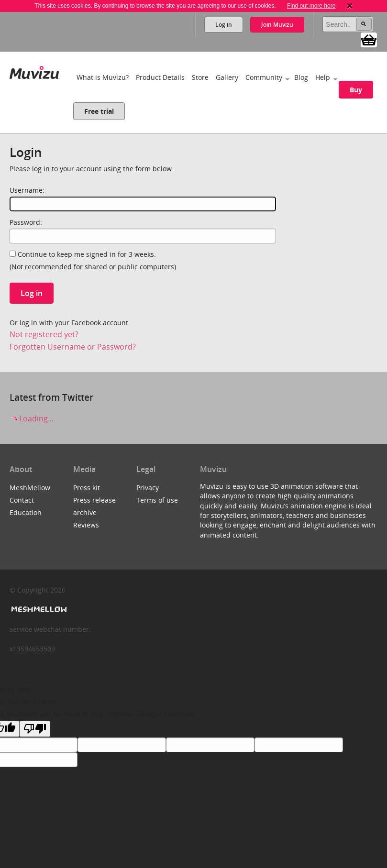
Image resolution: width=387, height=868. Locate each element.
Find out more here (311, 6)
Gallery (227, 77)
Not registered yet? (44, 334)
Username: (27, 190)
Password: (26, 222)
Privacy (148, 488)
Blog (301, 77)
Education (26, 512)
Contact (22, 500)
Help (323, 77)
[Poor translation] (35, 729)
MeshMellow (30, 488)
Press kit (87, 488)
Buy (356, 90)
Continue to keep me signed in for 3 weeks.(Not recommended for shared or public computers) (93, 260)
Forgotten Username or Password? (73, 347)
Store (200, 77)
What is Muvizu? (103, 77)
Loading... (32, 418)
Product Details (160, 77)
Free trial (99, 111)
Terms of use (157, 500)
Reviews (86, 525)
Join (277, 25)
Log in (224, 25)
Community (264, 77)
